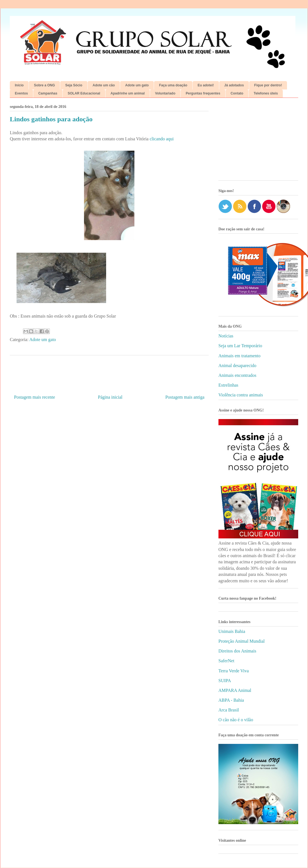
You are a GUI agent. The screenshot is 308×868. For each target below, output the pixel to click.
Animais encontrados (237, 375)
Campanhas (48, 93)
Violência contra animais (241, 395)
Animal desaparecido (237, 366)
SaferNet (226, 661)
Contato (237, 93)
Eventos (21, 93)
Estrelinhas (228, 385)
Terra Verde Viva (234, 671)
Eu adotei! (206, 85)
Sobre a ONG (44, 85)
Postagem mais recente (35, 397)
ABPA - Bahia (231, 700)
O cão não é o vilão (236, 720)
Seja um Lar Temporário (240, 346)
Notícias (226, 336)
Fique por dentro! (268, 85)
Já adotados (234, 85)
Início (19, 85)
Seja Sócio (74, 85)
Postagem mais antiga (185, 397)
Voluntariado (165, 93)
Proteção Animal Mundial (242, 641)
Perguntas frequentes (203, 93)
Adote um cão (104, 85)
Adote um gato (137, 85)
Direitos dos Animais (237, 651)
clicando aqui (162, 139)
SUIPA (225, 681)
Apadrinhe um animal (128, 93)
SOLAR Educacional (84, 93)
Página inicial (110, 397)
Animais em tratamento (239, 356)
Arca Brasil (229, 710)
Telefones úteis (266, 93)
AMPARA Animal (235, 690)
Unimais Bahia (232, 631)
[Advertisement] (258, 141)
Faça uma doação (173, 85)
